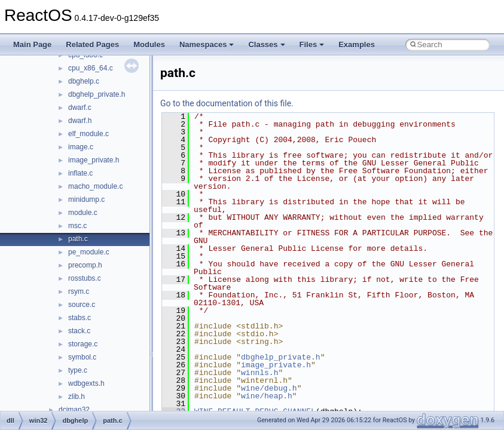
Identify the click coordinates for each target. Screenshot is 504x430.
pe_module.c (89, 252)
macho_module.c (95, 186)
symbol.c (82, 357)
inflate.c (80, 173)
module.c (83, 213)
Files (312, 44)
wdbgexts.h (86, 383)
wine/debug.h (269, 388)
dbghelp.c (84, 81)
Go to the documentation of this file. (227, 103)
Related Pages (92, 44)
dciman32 (74, 410)
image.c (81, 147)
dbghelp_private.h (97, 94)
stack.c (79, 331)
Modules (149, 44)
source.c (82, 305)
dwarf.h (80, 121)
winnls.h (259, 373)
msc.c (77, 226)
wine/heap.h (267, 396)
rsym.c (79, 291)
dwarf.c (80, 107)
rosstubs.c (85, 278)
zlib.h (77, 397)
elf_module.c (88, 134)
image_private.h (94, 160)
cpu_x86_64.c (91, 68)
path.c (78, 239)
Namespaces (207, 44)
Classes (266, 44)
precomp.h (85, 265)
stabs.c (80, 318)
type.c (78, 370)
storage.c (83, 344)
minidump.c (86, 199)
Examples (357, 44)
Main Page (32, 44)
